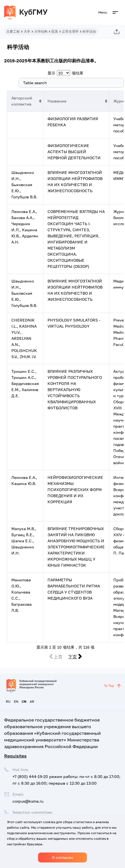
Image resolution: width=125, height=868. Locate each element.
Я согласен (62, 857)
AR (32, 701)
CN (24, 701)
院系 (55, 31)
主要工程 (13, 31)
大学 (27, 31)
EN (16, 701)
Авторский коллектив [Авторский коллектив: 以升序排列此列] (22, 101)
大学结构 (41, 31)
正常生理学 (70, 31)
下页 (72, 657)
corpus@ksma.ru (28, 801)
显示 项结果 (65, 73)
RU (8, 701)
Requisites (15, 756)
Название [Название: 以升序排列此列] (57, 101)
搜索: (65, 83)
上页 (58, 657)
